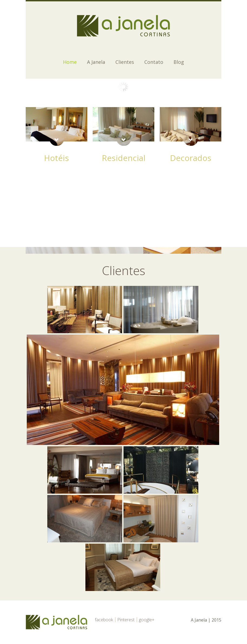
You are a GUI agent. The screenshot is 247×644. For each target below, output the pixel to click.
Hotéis (56, 158)
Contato (154, 62)
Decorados (191, 158)
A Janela (96, 62)
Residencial (124, 158)
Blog (179, 62)
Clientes (125, 62)
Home (70, 62)
